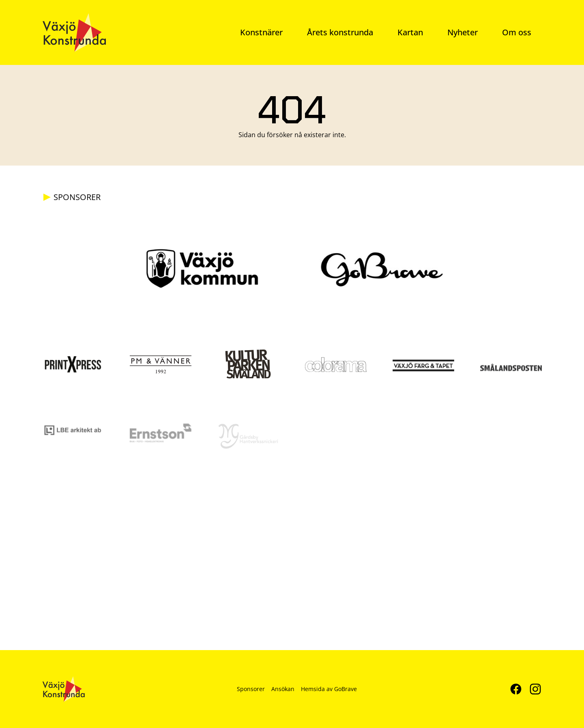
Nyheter (463, 32)
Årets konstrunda (340, 32)
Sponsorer (251, 689)
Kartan (410, 32)
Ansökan (283, 689)
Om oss (517, 32)
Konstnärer (261, 32)
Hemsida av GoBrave (329, 689)
